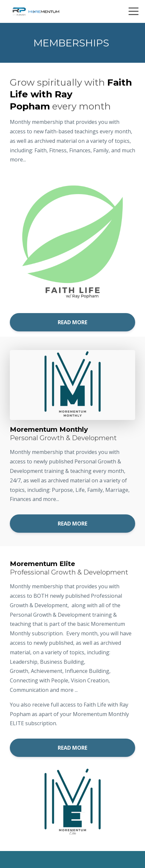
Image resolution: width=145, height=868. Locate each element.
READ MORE (72, 322)
